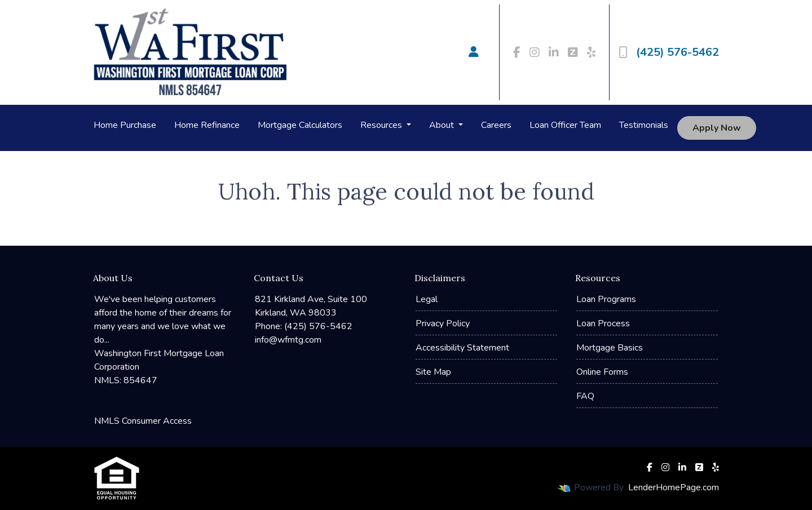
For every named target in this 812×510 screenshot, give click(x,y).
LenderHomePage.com (674, 487)
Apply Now (717, 128)
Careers (496, 125)
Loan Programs (606, 299)
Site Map (433, 372)
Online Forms (602, 372)
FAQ (585, 396)
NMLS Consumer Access (143, 421)
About (443, 125)
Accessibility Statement (462, 348)
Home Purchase (125, 125)
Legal (427, 299)
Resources (382, 125)
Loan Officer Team (565, 125)
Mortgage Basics (610, 348)
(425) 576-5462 (669, 52)
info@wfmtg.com (288, 340)
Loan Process (603, 323)
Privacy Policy (443, 323)
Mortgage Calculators (300, 125)
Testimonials (644, 125)
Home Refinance (207, 125)
